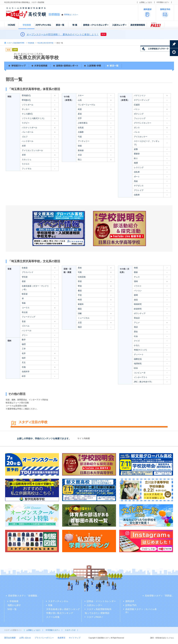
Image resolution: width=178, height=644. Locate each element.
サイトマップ (75, 638)
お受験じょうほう (146, 2)
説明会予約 (131, 605)
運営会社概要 (10, 638)
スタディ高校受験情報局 (99, 609)
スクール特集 (53, 617)
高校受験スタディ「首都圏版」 (24, 596)
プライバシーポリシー (44, 638)
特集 (50, 605)
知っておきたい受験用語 (97, 613)
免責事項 (61, 638)
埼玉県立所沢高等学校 (45, 43)
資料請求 (130, 601)
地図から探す (14, 605)
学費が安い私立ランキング (60, 613)
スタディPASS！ (95, 617)
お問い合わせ (25, 638)
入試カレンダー (95, 605)
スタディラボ (70, 630)
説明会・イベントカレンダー (101, 601)
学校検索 (31, 43)
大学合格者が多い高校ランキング (63, 609)
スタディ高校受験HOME (16, 43)
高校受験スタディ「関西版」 (159, 596)
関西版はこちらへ (71, 15)
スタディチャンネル (58, 601)
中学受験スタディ (163, 2)
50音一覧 (12, 609)
